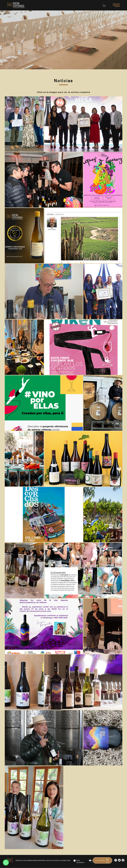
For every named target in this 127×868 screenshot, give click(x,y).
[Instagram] (116, 860)
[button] (104, 5)
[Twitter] (119, 860)
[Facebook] (123, 860)
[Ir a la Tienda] (102, 860)
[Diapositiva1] (63, 64)
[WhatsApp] (6, 863)
